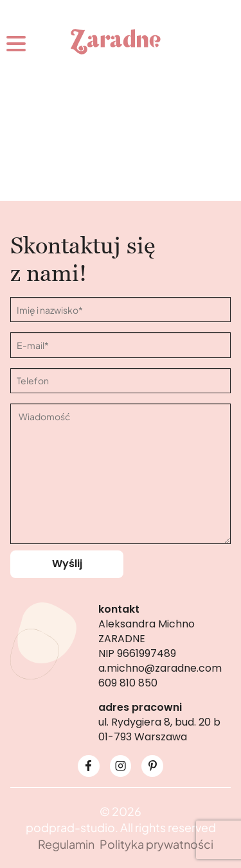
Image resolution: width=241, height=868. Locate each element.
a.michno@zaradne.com (160, 668)
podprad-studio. (72, 827)
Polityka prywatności (156, 844)
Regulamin (66, 844)
